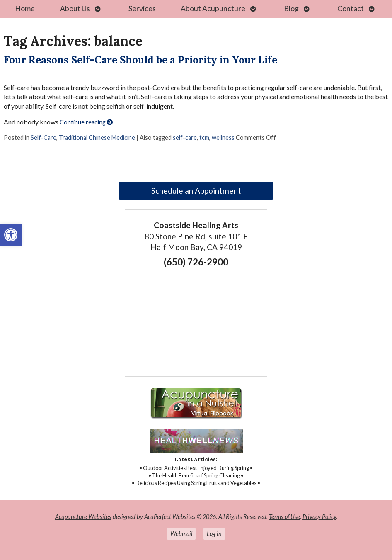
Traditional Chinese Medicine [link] (97, 138)
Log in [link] (214, 534)
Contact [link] (351, 9)
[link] (11, 235)
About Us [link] (75, 9)
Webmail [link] (181, 534)
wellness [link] (223, 138)
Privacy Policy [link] (319, 517)
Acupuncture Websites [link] (83, 517)
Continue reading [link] (86, 122)
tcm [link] (204, 138)
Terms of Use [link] (284, 517)
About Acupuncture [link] (213, 9)
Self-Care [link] (44, 138)
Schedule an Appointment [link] (196, 191)
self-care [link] (185, 138)
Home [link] (25, 9)
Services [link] (142, 9)
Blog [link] (291, 9)
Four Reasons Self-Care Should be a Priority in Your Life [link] (140, 60)
